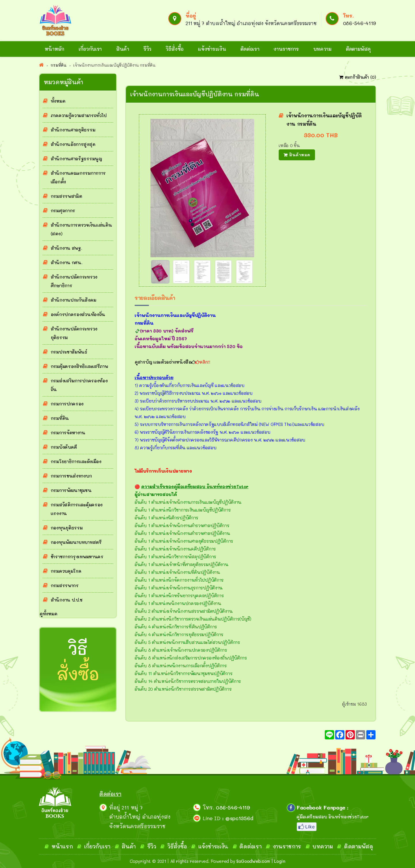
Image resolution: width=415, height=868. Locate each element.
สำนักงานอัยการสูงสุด (73, 144)
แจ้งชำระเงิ (211, 846)
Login (280, 861)
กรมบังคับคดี (64, 447)
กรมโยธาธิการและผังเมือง (76, 461)
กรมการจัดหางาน (68, 433)
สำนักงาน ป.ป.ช (67, 600)
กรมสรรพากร (65, 585)
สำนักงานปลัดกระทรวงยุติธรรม (74, 333)
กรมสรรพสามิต (66, 196)
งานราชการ (286, 49)
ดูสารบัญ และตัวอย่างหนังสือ (165, 362)
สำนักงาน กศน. (67, 262)
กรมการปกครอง (67, 404)
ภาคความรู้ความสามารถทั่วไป (79, 115)
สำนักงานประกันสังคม (73, 300)
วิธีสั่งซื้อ (175, 49)
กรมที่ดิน (60, 418)
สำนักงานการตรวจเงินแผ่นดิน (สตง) (81, 229)
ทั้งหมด (58, 101)
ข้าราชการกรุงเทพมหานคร (77, 557)
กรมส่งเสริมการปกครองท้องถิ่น (79, 385)
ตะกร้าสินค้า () (358, 77)
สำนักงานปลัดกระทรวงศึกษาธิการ (74, 281)
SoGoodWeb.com (253, 861)
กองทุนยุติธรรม (67, 528)
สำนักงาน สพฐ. (66, 248)
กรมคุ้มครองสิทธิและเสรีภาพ (79, 366)
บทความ (322, 49)
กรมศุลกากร (63, 211)
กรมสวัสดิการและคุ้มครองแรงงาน (77, 509)
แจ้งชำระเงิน (212, 49)
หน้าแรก (62, 846)
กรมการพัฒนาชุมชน (71, 490)
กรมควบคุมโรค (66, 571)
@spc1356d (239, 818)
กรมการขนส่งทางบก (71, 476)
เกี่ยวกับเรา (90, 49)
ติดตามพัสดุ (358, 49)
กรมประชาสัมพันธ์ (69, 352)
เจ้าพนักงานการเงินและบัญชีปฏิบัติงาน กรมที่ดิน (324, 120)
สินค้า (123, 49)
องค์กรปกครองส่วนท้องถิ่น (78, 314)
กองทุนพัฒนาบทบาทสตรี (76, 542)
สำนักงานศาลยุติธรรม (73, 130)
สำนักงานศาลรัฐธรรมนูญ (76, 159)
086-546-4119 (360, 23)
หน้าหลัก (54, 49)
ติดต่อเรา (250, 49)
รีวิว (147, 49)
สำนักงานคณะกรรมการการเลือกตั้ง (78, 177)
